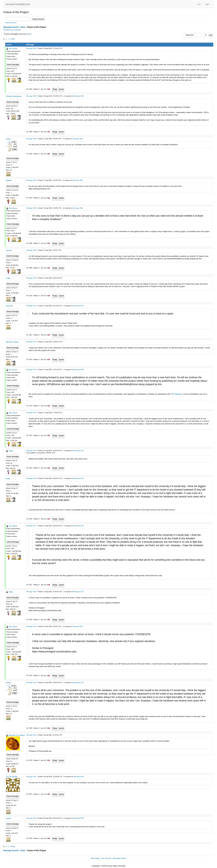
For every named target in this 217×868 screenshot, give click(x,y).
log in (29, 34)
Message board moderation (12, 30)
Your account (106, 858)
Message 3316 (31, 478)
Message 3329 (31, 818)
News (23, 27)
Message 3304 (31, 48)
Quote (61, 89)
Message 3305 (31, 96)
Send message (13, 64)
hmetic (9, 818)
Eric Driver (13, 49)
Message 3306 (31, 139)
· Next (12, 39)
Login (207, 4)
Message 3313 (31, 369)
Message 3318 (31, 592)
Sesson (9, 250)
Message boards (11, 27)
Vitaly (11, 451)
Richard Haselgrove (14, 96)
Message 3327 (31, 777)
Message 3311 (31, 306)
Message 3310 (31, 278)
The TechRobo (12, 777)
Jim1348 (9, 306)
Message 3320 (31, 682)
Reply (55, 89)
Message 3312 (31, 342)
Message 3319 (31, 626)
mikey (8, 139)
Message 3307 (31, 180)
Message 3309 (31, 250)
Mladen (9, 180)
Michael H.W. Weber (17, 735)
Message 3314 (31, 413)
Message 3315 (31, 451)
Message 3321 (31, 735)
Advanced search (11, 23)
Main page (95, 858)
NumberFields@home (18, 4)
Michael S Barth (12, 342)
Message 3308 (31, 208)
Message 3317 (31, 526)
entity (8, 278)
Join (199, 4)
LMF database (176, 394)
